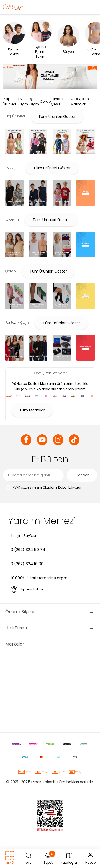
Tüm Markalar (32, 410)
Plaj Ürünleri (9, 101)
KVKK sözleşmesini (27, 487)
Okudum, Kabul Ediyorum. (45, 488)
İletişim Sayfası (23, 536)
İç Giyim (34, 101)
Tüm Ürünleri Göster (57, 117)
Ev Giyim (23, 101)
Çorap (45, 101)
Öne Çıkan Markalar (80, 101)
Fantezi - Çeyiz (58, 101)
